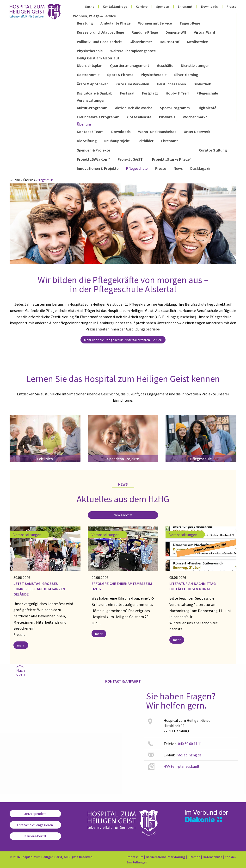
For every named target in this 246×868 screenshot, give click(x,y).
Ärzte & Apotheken (93, 84)
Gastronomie (88, 75)
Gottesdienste (139, 117)
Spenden (163, 6)
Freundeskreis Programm (98, 117)
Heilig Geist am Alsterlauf (98, 58)
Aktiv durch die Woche (134, 108)
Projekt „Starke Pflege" (172, 159)
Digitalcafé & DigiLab (95, 93)
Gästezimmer (141, 42)
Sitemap (194, 857)
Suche (90, 6)
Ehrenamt (185, 6)
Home (16, 180)
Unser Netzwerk (197, 132)
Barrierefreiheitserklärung (165, 857)
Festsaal (127, 93)
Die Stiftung (87, 141)
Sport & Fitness (120, 75)
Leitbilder (145, 141)
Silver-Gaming (186, 75)
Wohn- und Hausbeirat (157, 132)
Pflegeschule (207, 93)
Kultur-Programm (92, 108)
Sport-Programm (175, 108)
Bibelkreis (167, 117)
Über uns (84, 124)
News (178, 168)
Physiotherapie (90, 51)
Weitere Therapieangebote (133, 51)
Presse (231, 6)
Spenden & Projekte (93, 150)
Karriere (142, 6)
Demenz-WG (176, 32)
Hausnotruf (170, 42)
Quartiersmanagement (130, 65)
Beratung (85, 23)
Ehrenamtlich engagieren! (35, 825)
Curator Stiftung (213, 150)
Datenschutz (212, 857)
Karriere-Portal (35, 836)
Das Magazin (201, 168)
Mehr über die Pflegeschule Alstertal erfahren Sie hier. (123, 340)
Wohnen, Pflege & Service (94, 16)
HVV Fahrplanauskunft (181, 766)
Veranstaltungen (91, 100)
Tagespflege (190, 23)
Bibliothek (202, 84)
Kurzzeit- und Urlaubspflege (100, 32)
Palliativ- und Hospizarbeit (99, 42)
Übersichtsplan (90, 65)
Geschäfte (165, 65)
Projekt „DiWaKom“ (93, 159)
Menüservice (197, 42)
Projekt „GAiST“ (131, 159)
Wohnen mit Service (155, 23)
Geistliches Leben (171, 84)
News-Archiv (123, 515)
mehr (21, 645)
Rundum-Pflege (145, 32)
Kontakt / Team (90, 132)
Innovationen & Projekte (98, 168)
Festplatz (150, 93)
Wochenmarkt (195, 117)
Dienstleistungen (195, 65)
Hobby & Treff (177, 93)
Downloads (209, 6)
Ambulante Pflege (115, 23)
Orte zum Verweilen (133, 84)
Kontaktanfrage (115, 6)
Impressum (135, 857)
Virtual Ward (204, 32)
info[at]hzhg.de (189, 755)
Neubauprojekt (117, 141)
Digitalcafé (207, 108)
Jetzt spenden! (35, 814)
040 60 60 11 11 (190, 744)
